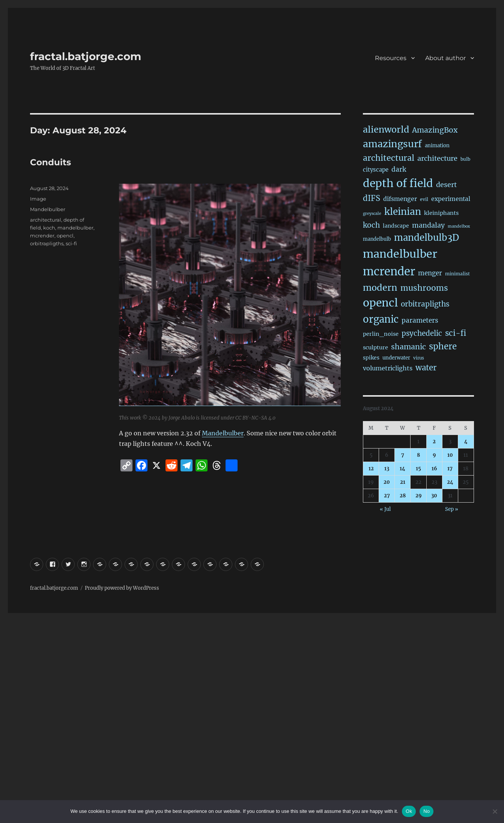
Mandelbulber (223, 433)
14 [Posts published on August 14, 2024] (402, 469)
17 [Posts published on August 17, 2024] (450, 469)
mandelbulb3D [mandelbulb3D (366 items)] (427, 238)
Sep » (452, 509)
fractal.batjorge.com (86, 56)
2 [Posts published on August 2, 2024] (434, 442)
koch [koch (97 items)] (371, 225)
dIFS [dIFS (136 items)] (372, 198)
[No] (495, 811)
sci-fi (71, 243)
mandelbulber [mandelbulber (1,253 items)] (400, 254)
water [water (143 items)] (426, 368)
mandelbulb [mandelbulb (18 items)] (377, 239)
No (427, 811)
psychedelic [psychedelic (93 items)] (422, 333)
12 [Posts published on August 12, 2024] (371, 469)
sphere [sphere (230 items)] (443, 346)
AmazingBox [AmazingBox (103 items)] (435, 130)
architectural (46, 220)
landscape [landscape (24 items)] (396, 226)
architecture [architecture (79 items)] (437, 158)
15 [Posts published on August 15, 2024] (418, 469)
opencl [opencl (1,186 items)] (380, 303)
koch (49, 228)
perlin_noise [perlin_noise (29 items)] (381, 334)
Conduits (50, 162)
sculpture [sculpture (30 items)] (375, 347)
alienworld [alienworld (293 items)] (386, 129)
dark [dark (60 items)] (399, 169)
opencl (65, 236)
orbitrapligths (47, 243)
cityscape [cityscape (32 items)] (376, 170)
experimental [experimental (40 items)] (451, 199)
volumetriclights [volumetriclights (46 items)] (388, 368)
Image (38, 199)
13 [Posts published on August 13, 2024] (387, 469)
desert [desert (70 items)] (446, 185)
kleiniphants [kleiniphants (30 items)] (441, 213)
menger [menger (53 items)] (430, 273)
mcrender (42, 236)
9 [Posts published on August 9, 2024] (434, 455)
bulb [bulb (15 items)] (465, 159)
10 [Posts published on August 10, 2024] (450, 455)
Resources (391, 58)
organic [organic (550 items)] (381, 319)
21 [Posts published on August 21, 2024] (403, 482)
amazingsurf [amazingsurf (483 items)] (392, 144)
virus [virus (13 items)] (419, 358)
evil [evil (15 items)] (424, 199)
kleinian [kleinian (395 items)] (403, 212)
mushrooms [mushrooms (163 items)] (424, 288)
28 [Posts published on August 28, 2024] (403, 496)
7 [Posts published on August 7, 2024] (403, 455)
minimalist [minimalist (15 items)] (457, 274)
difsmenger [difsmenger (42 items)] (400, 199)
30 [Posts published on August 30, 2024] (434, 496)
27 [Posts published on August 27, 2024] (387, 496)
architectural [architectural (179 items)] (389, 158)
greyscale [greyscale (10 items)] (372, 214)
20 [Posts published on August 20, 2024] (387, 482)
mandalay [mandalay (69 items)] (428, 225)
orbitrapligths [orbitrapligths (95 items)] (425, 304)
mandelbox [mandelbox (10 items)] (459, 226)
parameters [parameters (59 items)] (420, 320)
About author (445, 58)
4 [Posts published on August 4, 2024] (466, 442)
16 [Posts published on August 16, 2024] (434, 469)
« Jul (385, 509)
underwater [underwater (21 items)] (396, 358)
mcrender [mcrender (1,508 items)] (389, 271)
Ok (409, 811)
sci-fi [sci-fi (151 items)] (456, 333)
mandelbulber (75, 228)
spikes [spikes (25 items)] (371, 358)
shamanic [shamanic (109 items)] (408, 347)
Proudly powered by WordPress (122, 588)
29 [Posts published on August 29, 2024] (419, 496)
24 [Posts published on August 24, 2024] (450, 482)
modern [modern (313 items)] (380, 288)
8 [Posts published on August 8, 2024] (418, 455)
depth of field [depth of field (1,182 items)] (398, 183)
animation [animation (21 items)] (437, 146)
